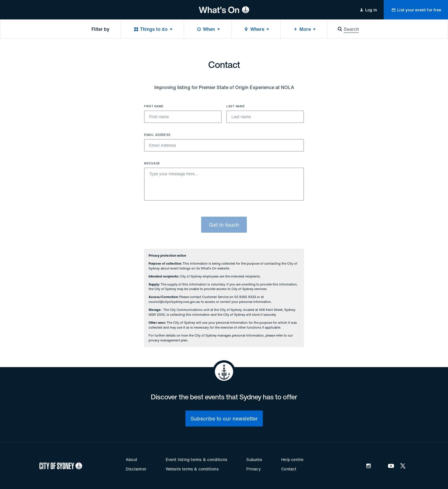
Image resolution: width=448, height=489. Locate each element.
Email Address (157, 135)
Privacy (253, 469)
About (131, 459)
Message (152, 164)
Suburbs (254, 459)
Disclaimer (136, 469)
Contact (289, 469)
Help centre (292, 459)
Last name (236, 106)
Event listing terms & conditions (196, 459)
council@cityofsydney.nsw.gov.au (174, 302)
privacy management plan (168, 340)
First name (154, 106)
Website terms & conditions (192, 469)
